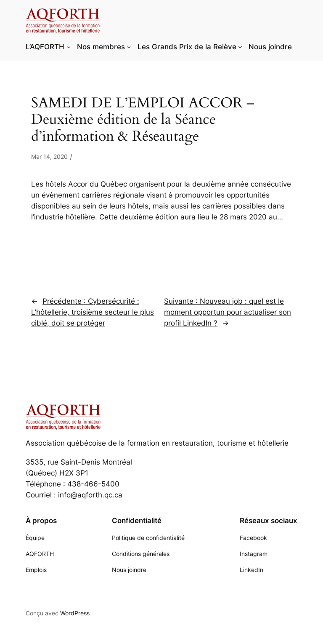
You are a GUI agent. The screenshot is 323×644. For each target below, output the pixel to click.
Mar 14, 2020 (49, 156)
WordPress (75, 613)
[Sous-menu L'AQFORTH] (69, 47)
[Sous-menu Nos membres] (129, 47)
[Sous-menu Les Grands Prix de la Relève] (240, 47)
